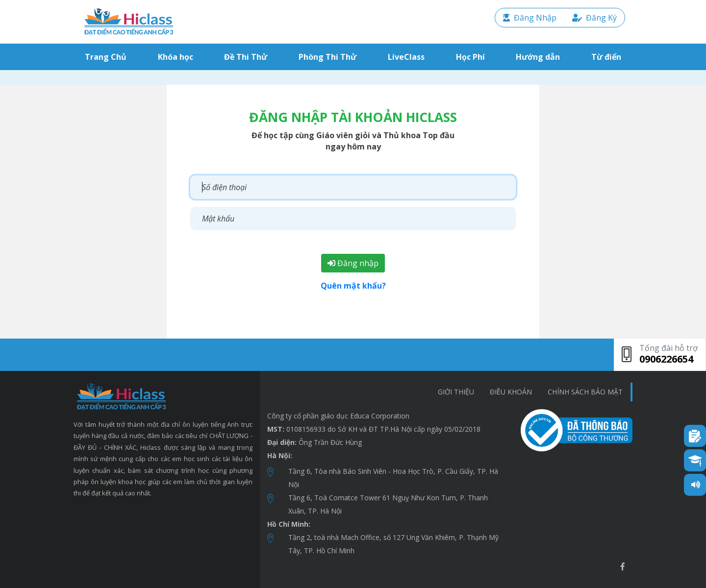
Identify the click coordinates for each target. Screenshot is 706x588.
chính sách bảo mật (585, 392)
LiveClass (406, 57)
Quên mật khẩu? (353, 286)
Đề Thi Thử (246, 57)
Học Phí (470, 57)
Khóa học (176, 57)
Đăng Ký (594, 18)
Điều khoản (511, 392)
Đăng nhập (353, 263)
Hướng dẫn (538, 57)
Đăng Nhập (530, 18)
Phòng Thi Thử (328, 57)
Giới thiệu (456, 392)
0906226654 (666, 359)
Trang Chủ (108, 57)
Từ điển (606, 57)
